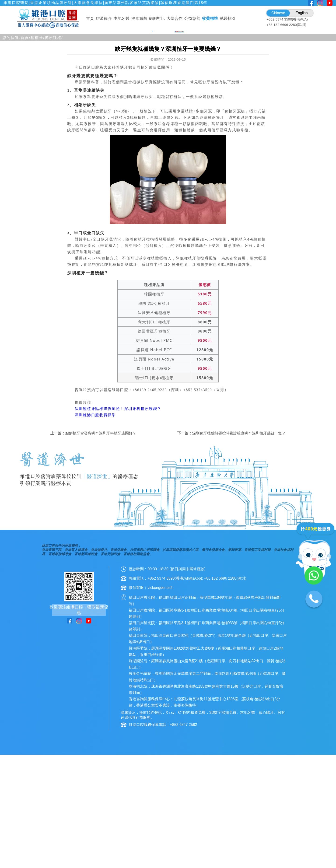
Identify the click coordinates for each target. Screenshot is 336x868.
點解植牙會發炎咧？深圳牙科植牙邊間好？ (101, 553)
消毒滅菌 (139, 19)
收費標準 (210, 19)
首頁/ (25, 157)
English (301, 13)
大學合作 (175, 19)
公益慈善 (192, 19)
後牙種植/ (54, 157)
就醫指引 (228, 19)
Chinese (278, 13)
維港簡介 (104, 19)
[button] (147, 148)
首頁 (90, 19)
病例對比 (157, 19)
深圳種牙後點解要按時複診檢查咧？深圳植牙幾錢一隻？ (239, 553)
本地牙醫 (122, 19)
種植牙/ (38, 157)
